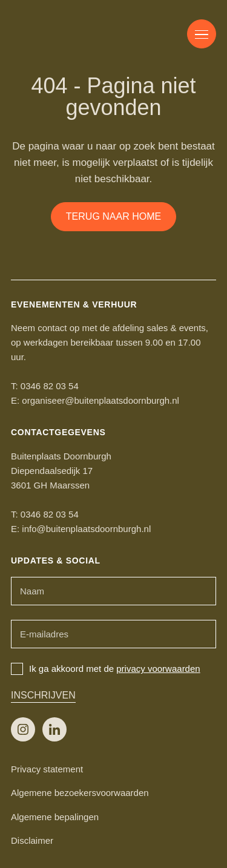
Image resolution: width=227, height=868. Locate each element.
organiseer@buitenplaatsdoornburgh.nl (100, 400)
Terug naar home (113, 216)
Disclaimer (32, 840)
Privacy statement (47, 769)
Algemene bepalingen (55, 817)
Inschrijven (43, 695)
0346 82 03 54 (50, 386)
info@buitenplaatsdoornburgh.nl (86, 529)
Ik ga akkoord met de (106, 669)
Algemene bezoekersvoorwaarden (80, 793)
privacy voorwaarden (158, 669)
